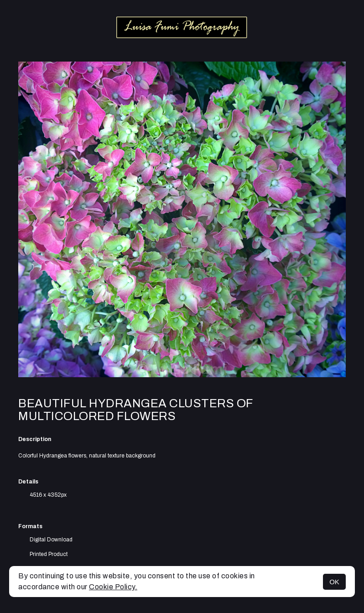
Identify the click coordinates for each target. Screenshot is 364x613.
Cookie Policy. (113, 587)
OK (334, 582)
